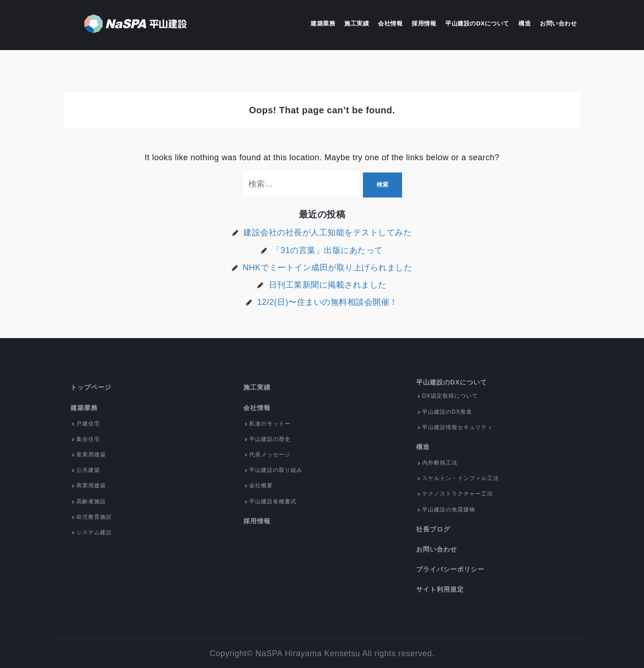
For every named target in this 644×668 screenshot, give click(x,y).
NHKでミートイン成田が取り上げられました (328, 268)
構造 (525, 23)
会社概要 (261, 486)
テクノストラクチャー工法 (458, 494)
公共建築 (88, 470)
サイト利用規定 (440, 589)
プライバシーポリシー (450, 569)
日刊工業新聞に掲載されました (328, 285)
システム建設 (94, 532)
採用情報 (424, 23)
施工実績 (357, 23)
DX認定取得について (450, 396)
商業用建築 (91, 486)
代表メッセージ (270, 455)
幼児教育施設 (94, 517)
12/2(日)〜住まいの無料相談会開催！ (327, 302)
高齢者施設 (91, 501)
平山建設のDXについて (477, 23)
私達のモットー (270, 424)
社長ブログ (433, 529)
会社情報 (390, 23)
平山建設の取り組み (276, 470)
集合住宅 (88, 439)
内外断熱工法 (440, 463)
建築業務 (323, 23)
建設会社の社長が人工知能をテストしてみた (327, 233)
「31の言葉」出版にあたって (327, 250)
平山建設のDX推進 (447, 412)
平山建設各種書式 (273, 501)
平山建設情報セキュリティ (458, 427)
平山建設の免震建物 (449, 510)
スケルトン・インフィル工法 (460, 478)
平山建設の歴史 (270, 439)
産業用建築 (91, 455)
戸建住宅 (88, 424)
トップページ (91, 387)
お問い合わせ (558, 23)
